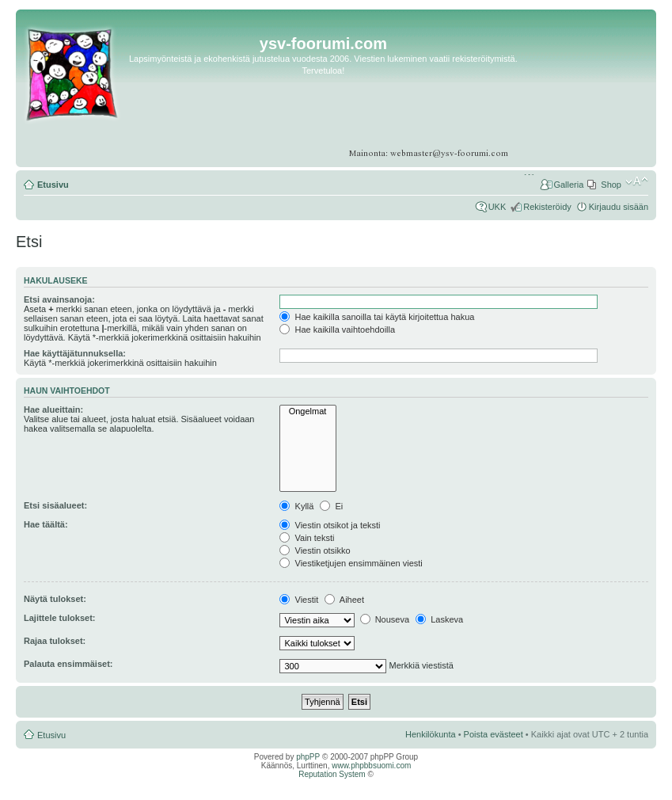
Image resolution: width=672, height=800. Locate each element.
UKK (497, 207)
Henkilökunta (431, 734)
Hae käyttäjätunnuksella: (75, 353)
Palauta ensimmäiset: (68, 664)
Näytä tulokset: (55, 599)
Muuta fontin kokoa (637, 181)
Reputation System (332, 774)
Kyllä (296, 506)
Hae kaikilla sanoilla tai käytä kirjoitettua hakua (377, 317)
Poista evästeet (494, 734)
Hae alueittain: (53, 410)
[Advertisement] (587, 96)
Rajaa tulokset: (55, 641)
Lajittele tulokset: (59, 618)
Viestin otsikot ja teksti (330, 525)
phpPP (308, 757)
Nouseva (385, 619)
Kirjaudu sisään (619, 207)
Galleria (568, 185)
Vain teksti (307, 538)
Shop (611, 185)
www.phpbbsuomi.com (371, 766)
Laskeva (439, 619)
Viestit (299, 600)
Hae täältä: (46, 524)
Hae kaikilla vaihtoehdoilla (337, 330)
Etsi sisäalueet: (55, 505)
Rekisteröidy (547, 207)
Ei (331, 506)
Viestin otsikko (315, 550)
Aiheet (344, 600)
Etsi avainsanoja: (59, 299)
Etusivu (53, 185)
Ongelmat (308, 411)
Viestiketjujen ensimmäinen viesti (351, 563)
